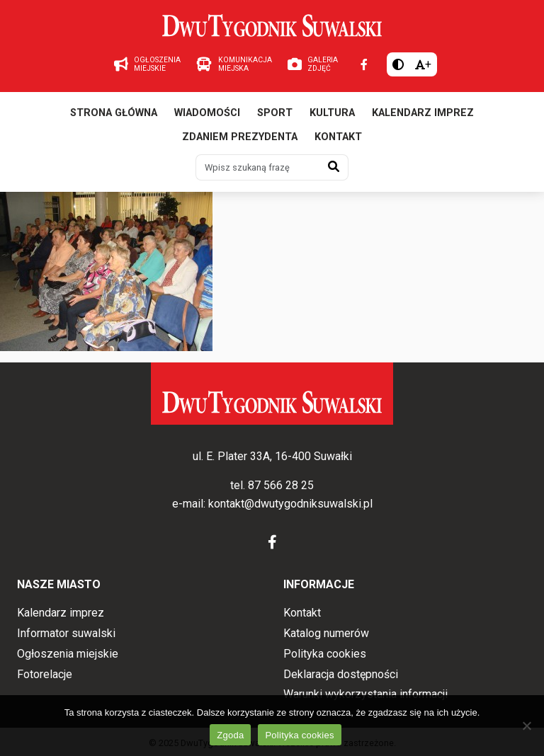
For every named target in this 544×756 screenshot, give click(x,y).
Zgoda (230, 735)
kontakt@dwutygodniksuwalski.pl (290, 504)
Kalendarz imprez (423, 113)
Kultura (332, 113)
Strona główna (114, 113)
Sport (275, 113)
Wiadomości (207, 113)
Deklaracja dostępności (341, 674)
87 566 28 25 (281, 485)
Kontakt (338, 137)
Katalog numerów (326, 633)
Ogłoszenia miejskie (68, 654)
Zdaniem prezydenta (240, 137)
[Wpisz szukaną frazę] (258, 167)
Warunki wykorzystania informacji (365, 694)
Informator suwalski (66, 633)
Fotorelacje (45, 674)
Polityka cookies (325, 654)
